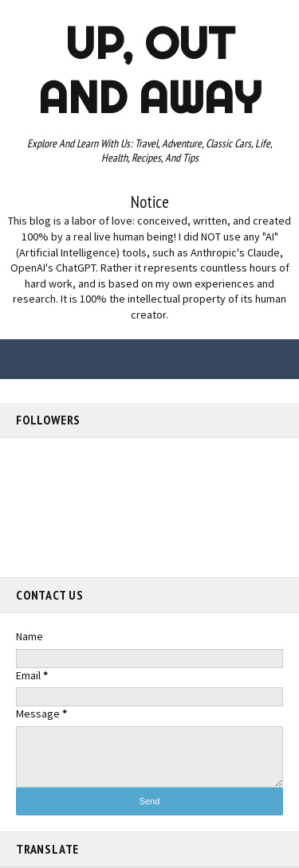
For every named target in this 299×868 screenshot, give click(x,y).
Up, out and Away (149, 70)
